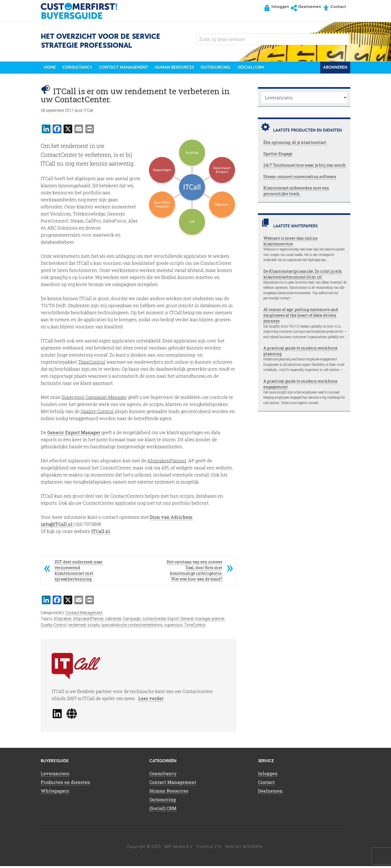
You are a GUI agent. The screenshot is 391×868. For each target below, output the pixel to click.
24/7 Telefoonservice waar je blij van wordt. (305, 167)
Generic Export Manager (74, 434)
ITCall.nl (101, 533)
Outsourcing (163, 802)
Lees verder (151, 700)
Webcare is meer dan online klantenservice (291, 243)
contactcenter (154, 621)
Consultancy (163, 776)
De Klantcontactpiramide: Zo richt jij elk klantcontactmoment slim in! (303, 276)
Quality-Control (53, 627)
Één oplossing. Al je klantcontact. (295, 144)
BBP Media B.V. (179, 849)
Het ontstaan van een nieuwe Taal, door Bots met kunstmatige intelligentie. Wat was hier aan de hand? (195, 572)
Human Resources (169, 793)
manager (203, 621)
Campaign (132, 621)
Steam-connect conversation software (300, 179)
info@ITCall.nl (57, 526)
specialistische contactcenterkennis (132, 627)
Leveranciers (55, 776)
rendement (77, 627)
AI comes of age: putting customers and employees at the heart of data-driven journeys (301, 317)
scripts (94, 627)
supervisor (173, 627)
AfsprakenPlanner (88, 621)
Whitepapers (55, 793)
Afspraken (63, 621)
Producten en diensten (65, 784)
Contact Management (84, 615)
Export (173, 621)
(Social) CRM (163, 810)
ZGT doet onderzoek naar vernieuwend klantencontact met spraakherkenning (79, 572)
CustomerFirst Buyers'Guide (84, 11)
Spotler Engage (278, 156)
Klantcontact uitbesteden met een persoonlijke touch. (296, 193)
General (187, 621)
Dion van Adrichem (171, 519)
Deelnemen (270, 793)
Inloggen (268, 776)
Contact (266, 784)
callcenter (113, 621)
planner (218, 621)
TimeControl (195, 627)
